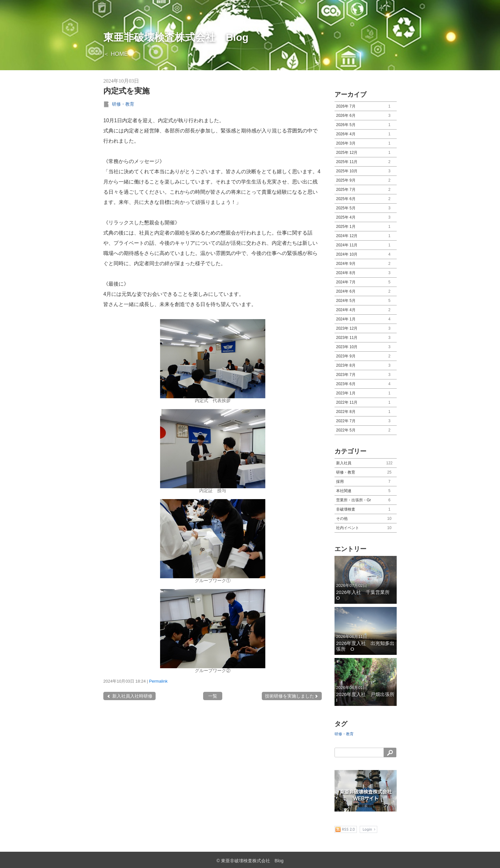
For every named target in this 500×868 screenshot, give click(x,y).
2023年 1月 (366, 393)
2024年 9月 (366, 264)
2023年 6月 (366, 384)
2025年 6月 (366, 199)
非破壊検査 (366, 509)
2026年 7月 (366, 106)
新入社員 (366, 463)
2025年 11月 (366, 162)
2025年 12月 (366, 153)
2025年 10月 (366, 171)
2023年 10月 (366, 347)
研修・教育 (123, 104)
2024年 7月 (366, 282)
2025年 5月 (366, 208)
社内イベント (366, 528)
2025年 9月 (366, 180)
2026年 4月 (366, 134)
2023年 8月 (366, 366)
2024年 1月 (366, 319)
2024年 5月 (366, 301)
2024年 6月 (366, 292)
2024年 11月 (366, 245)
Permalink (158, 681)
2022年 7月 (366, 421)
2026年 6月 (366, 116)
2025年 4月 (366, 217)
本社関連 (366, 491)
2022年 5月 (366, 430)
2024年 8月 (366, 273)
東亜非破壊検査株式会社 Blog (176, 37)
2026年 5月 (366, 125)
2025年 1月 (366, 227)
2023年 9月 (366, 356)
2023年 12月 (366, 329)
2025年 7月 (366, 190)
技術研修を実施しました (292, 696)
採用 (366, 482)
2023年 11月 (366, 338)
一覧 (213, 696)
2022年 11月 (366, 403)
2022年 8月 (366, 412)
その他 (366, 519)
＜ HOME (116, 54)
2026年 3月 (366, 143)
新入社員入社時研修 (129, 696)
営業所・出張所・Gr (366, 500)
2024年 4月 (366, 310)
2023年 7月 (366, 375)
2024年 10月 (366, 254)
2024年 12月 (366, 236)
